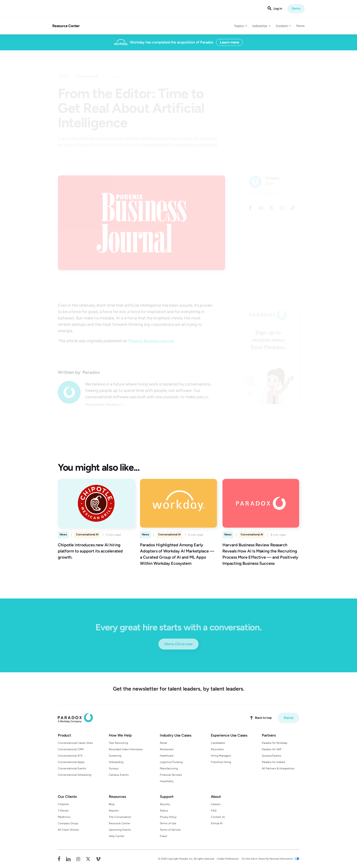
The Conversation (120, 817)
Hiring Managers (221, 756)
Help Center (117, 836)
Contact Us (218, 817)
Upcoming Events (120, 830)
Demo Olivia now (178, 644)
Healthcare (167, 756)
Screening (115, 756)
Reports (114, 811)
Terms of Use (168, 823)
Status (164, 811)
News (300, 26)
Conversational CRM (71, 749)
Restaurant (167, 749)
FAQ (214, 811)
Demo (296, 9)
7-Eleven (63, 811)
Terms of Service (170, 830)
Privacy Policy (168, 817)
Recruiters (217, 749)
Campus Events (119, 775)
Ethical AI (217, 823)
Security (165, 804)
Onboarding (116, 762)
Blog (112, 804)
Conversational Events (72, 768)
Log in (278, 9)
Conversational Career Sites (75, 743)
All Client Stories (68, 830)
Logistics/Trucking (171, 762)
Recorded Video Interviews (126, 749)
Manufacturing (169, 768)
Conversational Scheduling (75, 775)
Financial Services (171, 775)
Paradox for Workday (275, 743)
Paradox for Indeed (273, 762)
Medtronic (64, 817)
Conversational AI (87, 534)
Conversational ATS (70, 756)
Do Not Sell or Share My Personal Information (267, 859)
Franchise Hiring (221, 762)
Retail (163, 743)
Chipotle (63, 804)
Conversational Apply (71, 762)
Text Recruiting (118, 743)
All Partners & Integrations (278, 768)
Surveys (114, 768)
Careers (216, 804)
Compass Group (68, 823)
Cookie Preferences (228, 859)
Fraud (163, 836)
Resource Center (66, 26)
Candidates (218, 743)
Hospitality (167, 781)
